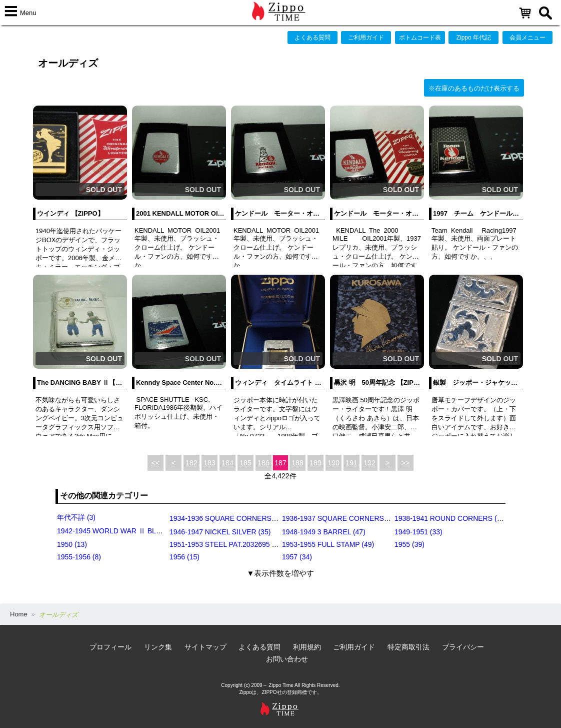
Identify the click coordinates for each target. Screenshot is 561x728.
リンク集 (158, 647)
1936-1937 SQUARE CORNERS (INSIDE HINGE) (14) (367, 518)
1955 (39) (409, 544)
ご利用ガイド (366, 38)
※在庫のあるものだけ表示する (474, 88)
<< (155, 463)
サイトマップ (205, 647)
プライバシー (463, 647)
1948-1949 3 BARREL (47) (324, 532)
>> (405, 463)
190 (333, 463)
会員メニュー (527, 38)
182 (191, 463)
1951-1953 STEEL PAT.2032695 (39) (227, 544)
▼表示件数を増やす (281, 573)
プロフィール (110, 647)
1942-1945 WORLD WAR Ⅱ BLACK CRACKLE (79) (138, 531)
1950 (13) (72, 544)
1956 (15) (184, 557)
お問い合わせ (287, 659)
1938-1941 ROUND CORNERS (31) (451, 518)
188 (297, 463)
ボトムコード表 (420, 38)
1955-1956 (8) (79, 557)
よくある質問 (312, 38)
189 (315, 463)
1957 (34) (297, 557)
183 (209, 463)
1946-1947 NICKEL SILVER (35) (220, 532)
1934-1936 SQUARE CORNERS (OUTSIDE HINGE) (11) (258, 518)
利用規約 (307, 647)
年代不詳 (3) (76, 517)
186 (263, 463)
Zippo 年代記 (474, 38)
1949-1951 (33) (418, 532)
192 (369, 463)
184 (227, 463)
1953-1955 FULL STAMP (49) (328, 544)
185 (245, 463)
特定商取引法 (408, 647)
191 (351, 463)
